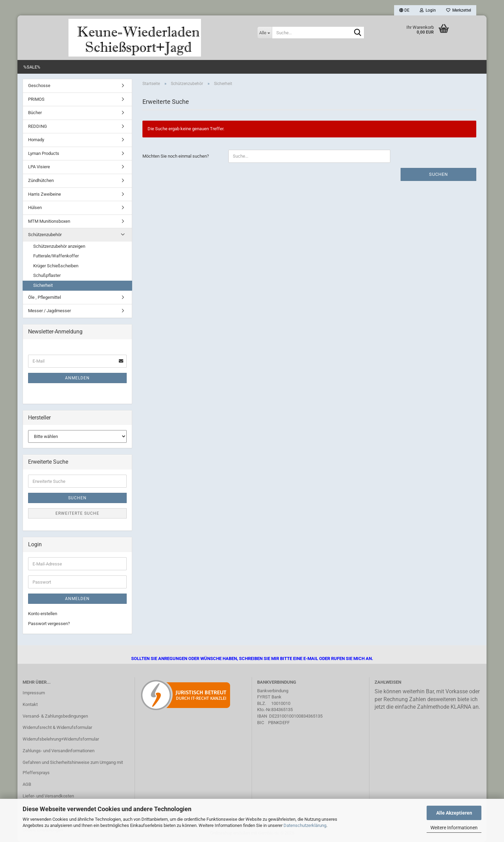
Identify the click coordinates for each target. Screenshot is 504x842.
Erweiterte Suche (77, 513)
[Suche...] (264, 33)
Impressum (34, 693)
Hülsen (35, 208)
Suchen (438, 174)
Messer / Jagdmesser (49, 311)
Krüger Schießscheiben (56, 266)
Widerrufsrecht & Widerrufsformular (57, 727)
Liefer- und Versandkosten (48, 796)
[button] (404, 10)
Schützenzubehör (45, 235)
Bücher (35, 113)
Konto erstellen (43, 614)
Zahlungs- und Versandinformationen (59, 751)
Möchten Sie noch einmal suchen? (176, 156)
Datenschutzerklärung (305, 825)
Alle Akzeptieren (454, 813)
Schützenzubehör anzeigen (59, 246)
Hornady (36, 140)
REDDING (37, 126)
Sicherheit (43, 285)
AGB (27, 784)
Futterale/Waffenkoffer (56, 256)
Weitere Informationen (454, 828)
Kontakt (30, 704)
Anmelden (77, 378)
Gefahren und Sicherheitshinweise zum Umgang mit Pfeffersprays (73, 767)
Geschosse (39, 86)
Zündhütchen (41, 180)
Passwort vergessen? (49, 624)
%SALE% (32, 67)
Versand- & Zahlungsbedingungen (55, 716)
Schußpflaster (47, 275)
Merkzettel (459, 10)
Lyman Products (44, 153)
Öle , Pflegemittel (45, 297)
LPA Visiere (39, 167)
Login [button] (428, 10)
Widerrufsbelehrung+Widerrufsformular (61, 739)
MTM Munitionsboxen (49, 221)
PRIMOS (36, 99)
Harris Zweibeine (45, 194)
